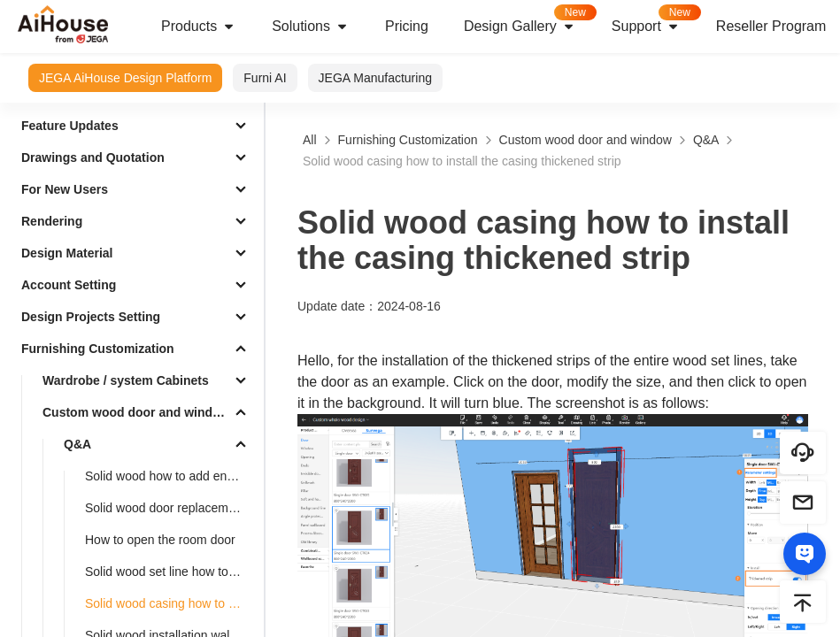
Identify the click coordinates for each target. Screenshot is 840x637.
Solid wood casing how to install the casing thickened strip (171, 603)
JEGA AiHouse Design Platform (125, 78)
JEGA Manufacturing (375, 78)
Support (655, 21)
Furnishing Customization (98, 349)
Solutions (311, 27)
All (310, 140)
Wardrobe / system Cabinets (126, 380)
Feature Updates (70, 126)
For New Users (65, 189)
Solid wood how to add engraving (171, 476)
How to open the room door (160, 540)
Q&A (77, 444)
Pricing (407, 26)
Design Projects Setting (91, 317)
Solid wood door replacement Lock (171, 508)
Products (199, 27)
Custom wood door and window (135, 412)
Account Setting (69, 285)
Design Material (67, 253)
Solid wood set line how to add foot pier (171, 572)
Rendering (52, 221)
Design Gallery (529, 21)
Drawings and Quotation (93, 157)
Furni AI (265, 78)
